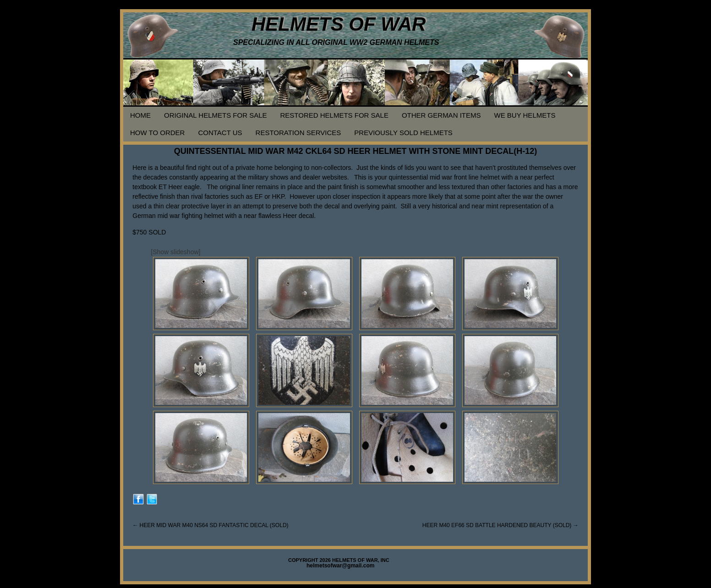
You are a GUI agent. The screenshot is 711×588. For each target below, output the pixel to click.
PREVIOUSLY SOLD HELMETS (403, 133)
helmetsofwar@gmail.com (340, 566)
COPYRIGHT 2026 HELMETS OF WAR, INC (339, 560)
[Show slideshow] (175, 252)
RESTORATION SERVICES (298, 133)
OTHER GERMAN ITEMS (441, 115)
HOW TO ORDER (157, 133)
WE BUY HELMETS (525, 115)
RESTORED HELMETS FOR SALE (334, 115)
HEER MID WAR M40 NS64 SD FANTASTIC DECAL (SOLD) (210, 525)
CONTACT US (220, 133)
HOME (140, 115)
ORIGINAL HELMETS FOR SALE (216, 115)
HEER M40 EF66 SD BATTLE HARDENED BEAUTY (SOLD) (500, 525)
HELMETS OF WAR (339, 24)
